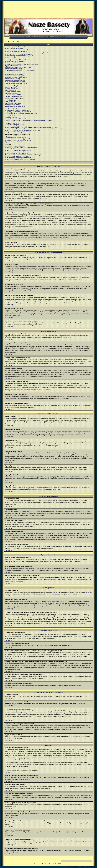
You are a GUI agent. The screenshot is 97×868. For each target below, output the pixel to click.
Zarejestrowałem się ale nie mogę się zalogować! (18, 54)
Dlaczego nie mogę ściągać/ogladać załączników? (19, 158)
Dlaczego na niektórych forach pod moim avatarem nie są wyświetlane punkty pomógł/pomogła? (31, 127)
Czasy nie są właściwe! (11, 63)
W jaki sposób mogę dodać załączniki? (15, 146)
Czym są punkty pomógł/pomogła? (14, 125)
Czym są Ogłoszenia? (11, 93)
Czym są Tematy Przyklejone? (13, 95)
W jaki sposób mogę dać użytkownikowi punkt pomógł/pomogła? (22, 130)
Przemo (87, 592)
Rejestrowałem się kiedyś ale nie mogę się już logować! (20, 56)
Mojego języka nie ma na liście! (13, 66)
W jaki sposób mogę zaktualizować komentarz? (18, 150)
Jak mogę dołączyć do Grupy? (13, 105)
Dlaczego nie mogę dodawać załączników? (17, 153)
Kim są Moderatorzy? (11, 102)
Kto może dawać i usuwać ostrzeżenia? (16, 137)
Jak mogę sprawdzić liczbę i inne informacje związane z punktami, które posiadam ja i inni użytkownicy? (33, 129)
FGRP (43, 865)
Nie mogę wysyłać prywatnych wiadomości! (17, 110)
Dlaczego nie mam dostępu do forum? (15, 82)
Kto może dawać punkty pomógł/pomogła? (16, 126)
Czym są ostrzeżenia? (11, 136)
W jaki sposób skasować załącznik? (15, 149)
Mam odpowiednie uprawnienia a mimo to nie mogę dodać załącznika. (24, 155)
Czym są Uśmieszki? (10, 90)
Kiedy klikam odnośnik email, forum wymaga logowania (20, 70)
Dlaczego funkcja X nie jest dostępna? (15, 119)
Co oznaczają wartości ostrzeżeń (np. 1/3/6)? (17, 139)
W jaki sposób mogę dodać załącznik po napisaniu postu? (21, 148)
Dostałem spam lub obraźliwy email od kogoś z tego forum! (21, 113)
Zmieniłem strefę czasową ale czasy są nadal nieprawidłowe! (21, 64)
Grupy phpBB (56, 592)
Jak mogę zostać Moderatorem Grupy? (15, 106)
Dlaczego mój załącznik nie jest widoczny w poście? (19, 152)
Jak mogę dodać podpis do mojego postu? (16, 77)
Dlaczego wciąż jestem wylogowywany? (16, 51)
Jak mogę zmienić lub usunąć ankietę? (15, 80)
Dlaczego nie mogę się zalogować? (14, 48)
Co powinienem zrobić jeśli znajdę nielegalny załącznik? (20, 159)
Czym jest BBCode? (10, 87)
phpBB (42, 864)
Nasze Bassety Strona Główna (13, 42)
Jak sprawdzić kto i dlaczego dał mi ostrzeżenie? (18, 140)
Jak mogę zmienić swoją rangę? (14, 69)
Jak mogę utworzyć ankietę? (13, 79)
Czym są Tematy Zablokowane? (14, 96)
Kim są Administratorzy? (11, 100)
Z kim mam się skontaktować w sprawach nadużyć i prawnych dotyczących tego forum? (29, 120)
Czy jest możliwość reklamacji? (13, 142)
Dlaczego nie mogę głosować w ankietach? (17, 83)
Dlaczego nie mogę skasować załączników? (17, 156)
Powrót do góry (9, 178)
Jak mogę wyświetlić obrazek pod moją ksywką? (18, 67)
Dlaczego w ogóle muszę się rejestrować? (16, 50)
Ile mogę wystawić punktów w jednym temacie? (18, 132)
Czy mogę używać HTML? (12, 89)
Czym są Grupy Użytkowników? (13, 103)
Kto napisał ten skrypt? (11, 117)
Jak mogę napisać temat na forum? (14, 74)
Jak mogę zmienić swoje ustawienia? (15, 61)
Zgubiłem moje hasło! (11, 57)
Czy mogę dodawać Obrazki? (13, 92)
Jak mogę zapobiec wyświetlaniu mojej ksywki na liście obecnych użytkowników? (27, 53)
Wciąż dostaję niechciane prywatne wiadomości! (18, 112)
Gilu (54, 865)
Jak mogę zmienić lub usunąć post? (15, 76)
